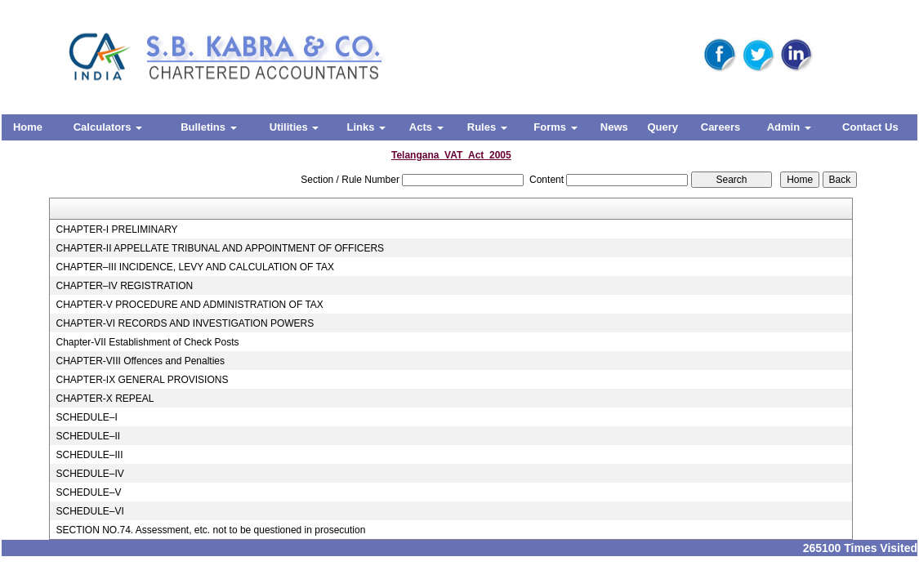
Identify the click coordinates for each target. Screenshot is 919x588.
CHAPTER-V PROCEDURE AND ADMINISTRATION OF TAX (189, 305)
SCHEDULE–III (89, 455)
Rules (487, 127)
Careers (720, 127)
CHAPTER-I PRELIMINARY (116, 229)
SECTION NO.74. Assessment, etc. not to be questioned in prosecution (210, 530)
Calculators (108, 127)
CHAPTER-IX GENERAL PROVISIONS (142, 380)
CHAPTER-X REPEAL (105, 399)
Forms (555, 127)
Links (366, 127)
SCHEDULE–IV (89, 474)
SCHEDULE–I (86, 417)
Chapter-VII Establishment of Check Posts (147, 342)
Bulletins (209, 127)
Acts (426, 127)
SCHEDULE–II (88, 436)
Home (28, 127)
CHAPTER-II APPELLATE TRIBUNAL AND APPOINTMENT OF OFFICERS (220, 248)
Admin (789, 127)
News (614, 127)
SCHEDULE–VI (89, 511)
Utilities (294, 127)
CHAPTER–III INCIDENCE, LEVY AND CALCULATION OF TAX (195, 267)
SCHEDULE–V (88, 492)
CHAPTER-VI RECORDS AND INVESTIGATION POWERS (185, 323)
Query (662, 127)
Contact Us (870, 127)
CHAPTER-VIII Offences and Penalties (140, 361)
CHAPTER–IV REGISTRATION (124, 286)
